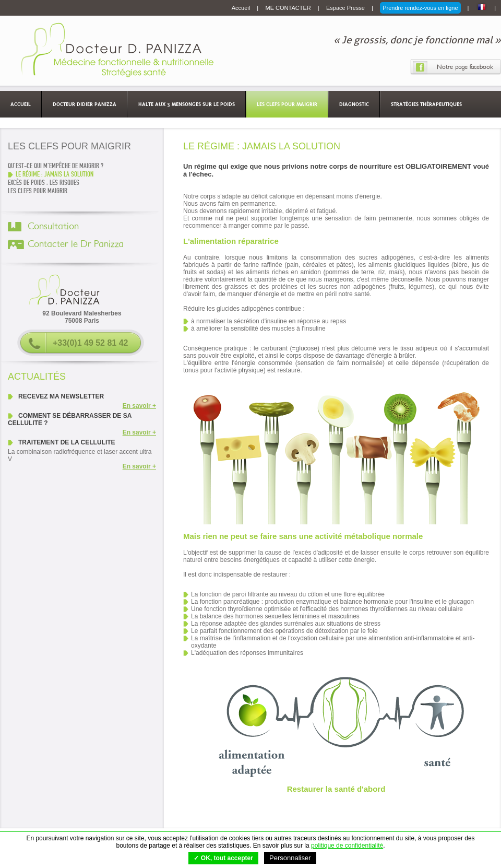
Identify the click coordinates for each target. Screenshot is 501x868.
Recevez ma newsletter (61, 396)
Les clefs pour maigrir (287, 104)
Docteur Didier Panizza (85, 104)
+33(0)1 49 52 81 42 (91, 343)
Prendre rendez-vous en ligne (420, 8)
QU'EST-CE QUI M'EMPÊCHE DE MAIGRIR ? (56, 166)
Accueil (242, 8)
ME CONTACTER (289, 8)
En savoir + (139, 406)
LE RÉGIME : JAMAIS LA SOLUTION (55, 174)
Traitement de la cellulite (67, 442)
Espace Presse (346, 8)
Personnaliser (290, 858)
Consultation (53, 227)
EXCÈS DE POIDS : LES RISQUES (44, 183)
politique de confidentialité (347, 846)
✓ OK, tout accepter (223, 858)
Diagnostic (354, 104)
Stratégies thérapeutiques (426, 104)
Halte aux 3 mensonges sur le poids (187, 104)
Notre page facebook (465, 67)
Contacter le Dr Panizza (76, 244)
